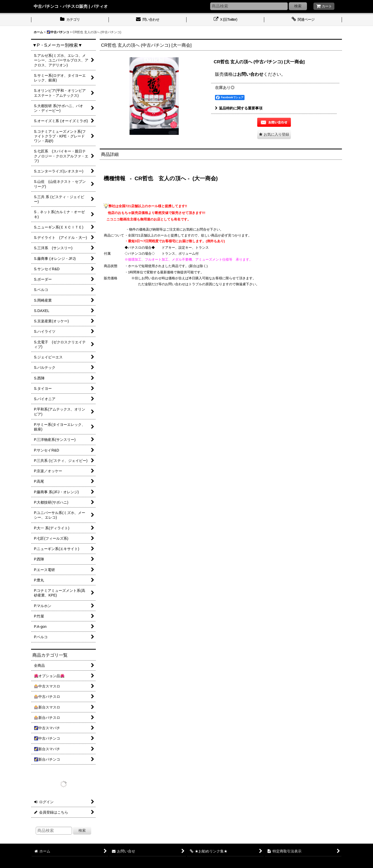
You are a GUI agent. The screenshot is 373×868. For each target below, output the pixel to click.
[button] (274, 134)
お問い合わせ (250, 74)
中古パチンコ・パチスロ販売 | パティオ (71, 6)
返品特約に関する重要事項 (239, 108)
